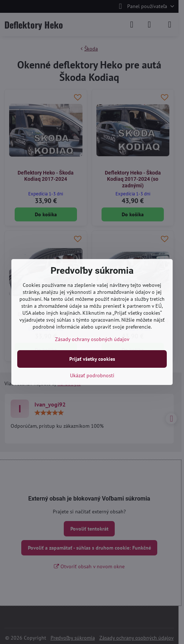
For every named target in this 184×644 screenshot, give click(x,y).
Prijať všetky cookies (92, 359)
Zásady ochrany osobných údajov (92, 339)
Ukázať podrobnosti (92, 375)
